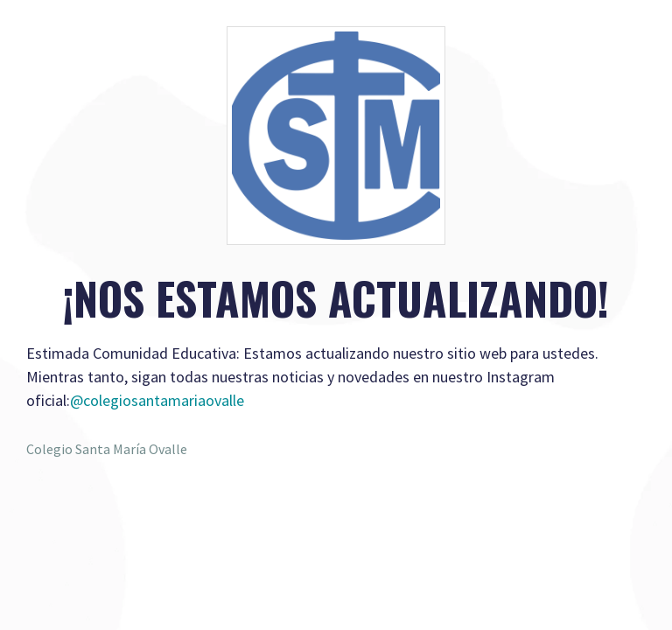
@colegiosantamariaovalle (157, 400)
